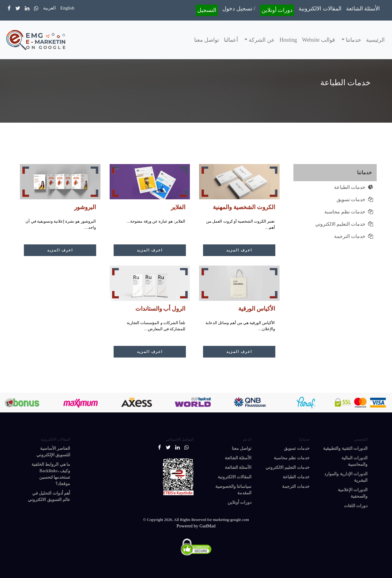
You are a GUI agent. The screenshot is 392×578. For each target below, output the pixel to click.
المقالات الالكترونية (320, 9)
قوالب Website (318, 40)
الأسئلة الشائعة (363, 9)
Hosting (288, 40)
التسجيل (207, 10)
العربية (49, 8)
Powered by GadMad (196, 526)
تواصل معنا (207, 40)
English (67, 8)
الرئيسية (375, 40)
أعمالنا (231, 40)
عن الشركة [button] (261, 40)
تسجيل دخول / (239, 9)
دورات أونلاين (277, 10)
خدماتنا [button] (353, 40)
